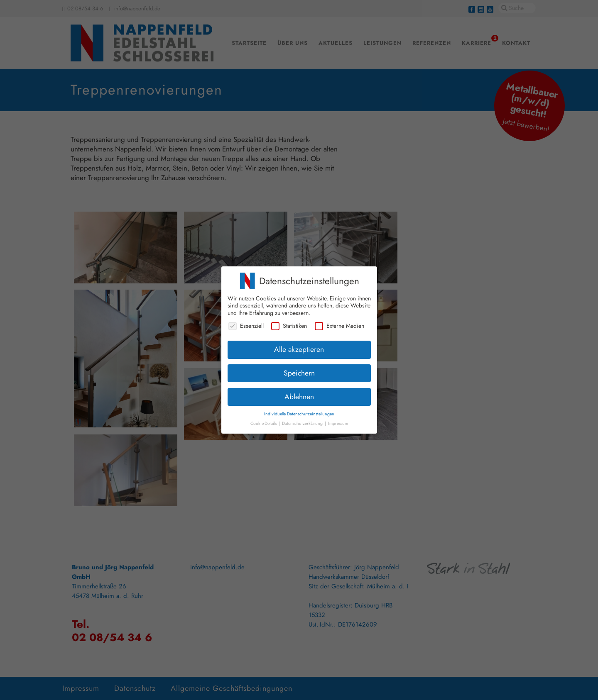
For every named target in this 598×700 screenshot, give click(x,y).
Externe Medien (339, 323)
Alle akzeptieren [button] (299, 346)
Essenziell (246, 323)
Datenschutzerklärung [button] (303, 421)
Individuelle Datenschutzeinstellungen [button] (299, 411)
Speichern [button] (299, 370)
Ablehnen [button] (299, 394)
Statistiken (289, 323)
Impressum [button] (338, 421)
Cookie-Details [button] (264, 421)
